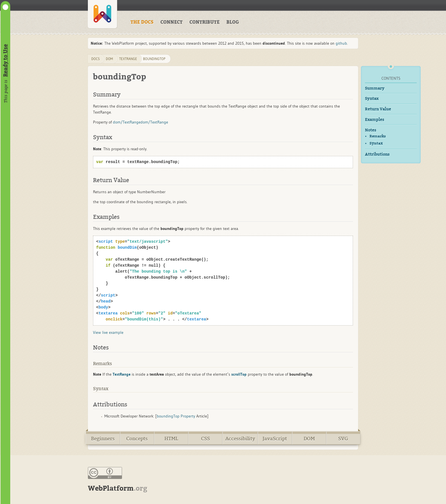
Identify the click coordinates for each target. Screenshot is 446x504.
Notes (371, 130)
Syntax (372, 99)
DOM (309, 439)
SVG (343, 439)
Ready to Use (5, 60)
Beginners (103, 439)
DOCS (96, 59)
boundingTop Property (176, 416)
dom (109, 59)
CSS (206, 439)
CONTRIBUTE (205, 22)
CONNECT (172, 22)
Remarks (378, 136)
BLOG (233, 22)
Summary (375, 88)
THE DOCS (142, 22)
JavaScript (275, 439)
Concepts (137, 439)
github (341, 43)
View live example (108, 332)
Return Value (378, 109)
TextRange (128, 59)
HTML (171, 439)
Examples (375, 120)
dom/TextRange (127, 122)
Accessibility (240, 439)
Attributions (377, 154)
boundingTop (154, 59)
